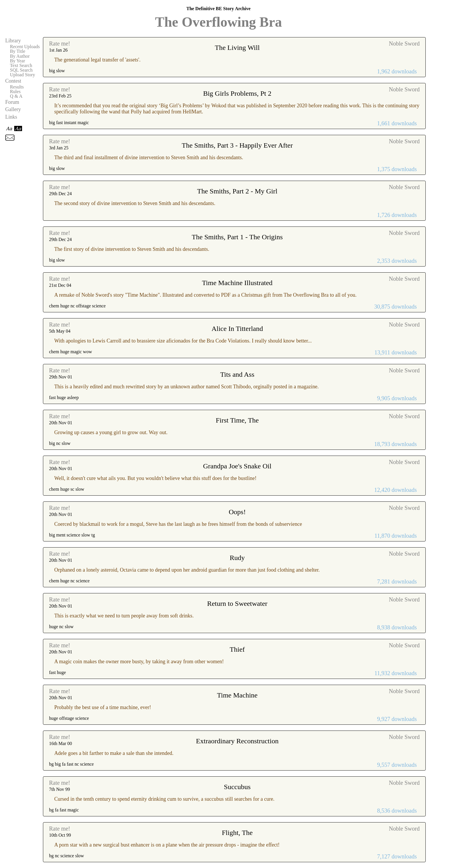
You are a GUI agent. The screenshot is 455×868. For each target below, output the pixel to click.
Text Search (21, 66)
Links (11, 117)
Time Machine (237, 695)
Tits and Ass (237, 374)
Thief (237, 649)
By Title (18, 51)
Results (17, 87)
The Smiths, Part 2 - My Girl (237, 191)
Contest (13, 81)
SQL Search (21, 70)
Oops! (237, 512)
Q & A (16, 96)
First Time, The (237, 420)
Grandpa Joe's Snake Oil (237, 466)
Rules (15, 92)
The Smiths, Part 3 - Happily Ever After (237, 145)
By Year (17, 61)
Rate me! (60, 44)
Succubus (237, 787)
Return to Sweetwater (237, 604)
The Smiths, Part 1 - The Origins (237, 237)
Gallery (13, 109)
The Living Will (237, 48)
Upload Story (22, 75)
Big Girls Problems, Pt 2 (237, 93)
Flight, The (237, 833)
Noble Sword (404, 44)
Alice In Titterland (237, 329)
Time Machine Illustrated (237, 283)
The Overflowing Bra (218, 22)
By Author (20, 56)
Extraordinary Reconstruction (237, 741)
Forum (12, 102)
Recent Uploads (25, 47)
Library (13, 41)
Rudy (237, 558)
